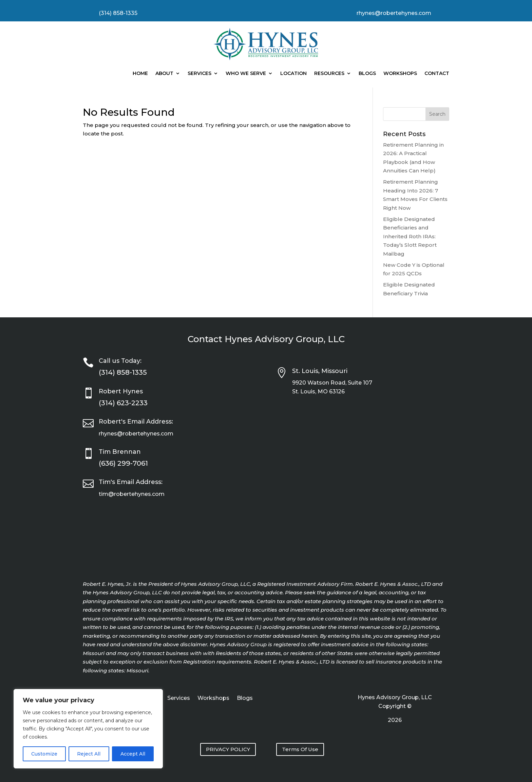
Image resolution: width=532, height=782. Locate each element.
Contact (437, 73)
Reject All (89, 754)
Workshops (400, 73)
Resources (329, 73)
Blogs (367, 73)
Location (293, 73)
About (164, 73)
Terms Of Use (300, 749)
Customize (44, 754)
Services (199, 73)
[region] (88, 729)
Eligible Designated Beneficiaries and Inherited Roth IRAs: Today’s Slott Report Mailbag (410, 236)
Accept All (133, 754)
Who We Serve (246, 73)
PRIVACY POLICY (228, 749)
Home (140, 73)
